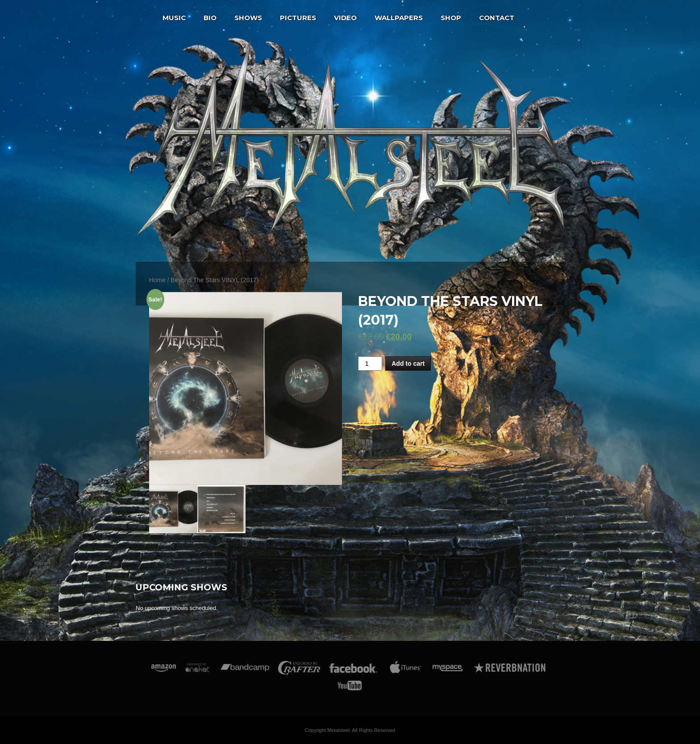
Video (345, 18)
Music (174, 18)
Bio (210, 18)
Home (157, 280)
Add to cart (408, 364)
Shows (248, 18)
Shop (451, 18)
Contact (497, 18)
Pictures (298, 18)
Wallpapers (399, 18)
